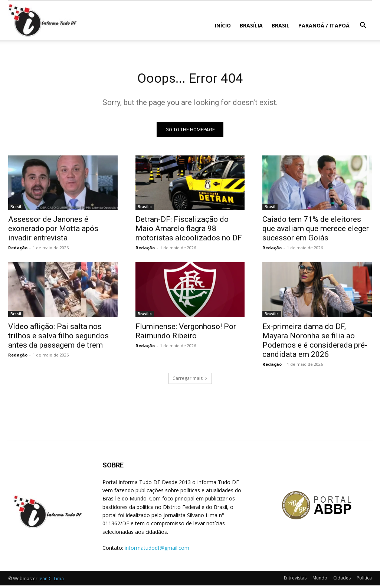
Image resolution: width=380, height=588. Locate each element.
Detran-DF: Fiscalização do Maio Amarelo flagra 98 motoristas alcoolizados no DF (189, 231)
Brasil (281, 25)
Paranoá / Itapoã (324, 25)
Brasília (251, 25)
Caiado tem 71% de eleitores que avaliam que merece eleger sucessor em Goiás (316, 231)
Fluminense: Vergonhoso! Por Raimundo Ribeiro (186, 334)
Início (223, 25)
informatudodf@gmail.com (157, 550)
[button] (363, 26)
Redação (18, 250)
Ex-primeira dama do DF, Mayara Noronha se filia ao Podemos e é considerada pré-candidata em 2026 (315, 343)
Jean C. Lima (51, 581)
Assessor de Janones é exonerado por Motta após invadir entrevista (53, 231)
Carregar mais (190, 381)
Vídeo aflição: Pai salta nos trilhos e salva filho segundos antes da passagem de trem (58, 338)
